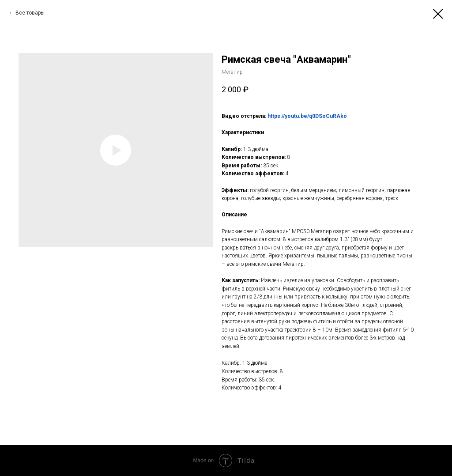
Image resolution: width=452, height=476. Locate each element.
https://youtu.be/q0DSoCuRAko (307, 116)
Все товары (30, 13)
